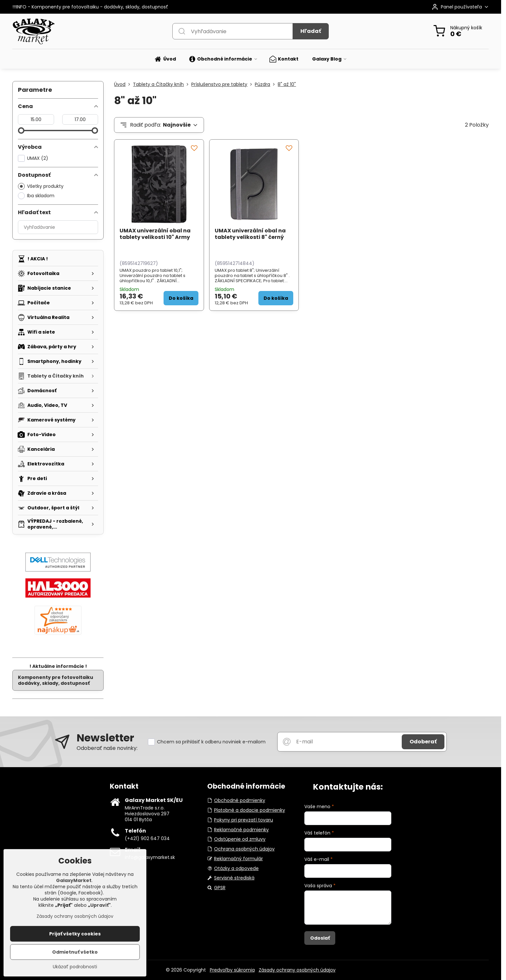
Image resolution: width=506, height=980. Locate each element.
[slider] (21, 131)
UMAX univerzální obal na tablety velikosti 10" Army (155, 234)
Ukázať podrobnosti (75, 969)
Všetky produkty (41, 186)
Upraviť (99, 907)
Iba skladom (36, 196)
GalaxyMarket (74, 883)
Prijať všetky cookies (75, 936)
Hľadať (311, 31)
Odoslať (320, 938)
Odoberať (423, 742)
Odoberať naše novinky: (107, 748)
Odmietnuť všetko (75, 954)
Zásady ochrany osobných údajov (297, 970)
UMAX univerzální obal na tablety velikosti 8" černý (250, 234)
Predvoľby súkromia (232, 970)
